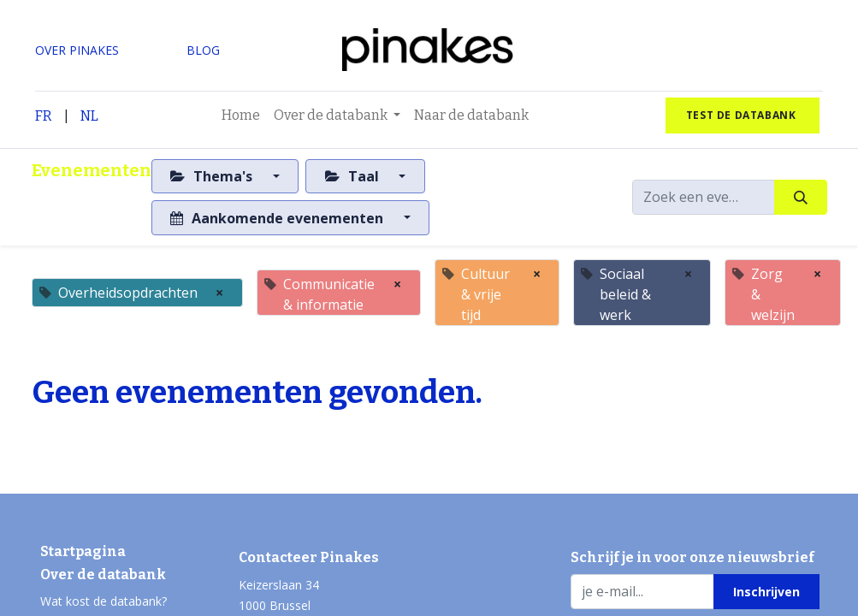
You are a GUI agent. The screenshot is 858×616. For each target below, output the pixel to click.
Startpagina (83, 551)
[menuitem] (241, 115)
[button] (766, 591)
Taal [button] (354, 176)
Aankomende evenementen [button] (278, 218)
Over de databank (103, 575)
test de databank (743, 115)
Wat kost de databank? (104, 601)
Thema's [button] (213, 176)
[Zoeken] (800, 197)
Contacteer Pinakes (309, 557)
